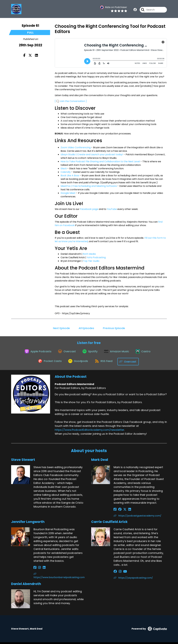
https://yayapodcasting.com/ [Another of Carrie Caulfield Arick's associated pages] (133, 580)
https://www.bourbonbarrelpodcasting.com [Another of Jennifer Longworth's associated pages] (59, 578)
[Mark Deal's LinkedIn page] (126, 511)
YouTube (112, 209)
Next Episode (61, 328)
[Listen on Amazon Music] (118, 353)
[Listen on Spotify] (90, 353)
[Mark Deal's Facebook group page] (119, 511)
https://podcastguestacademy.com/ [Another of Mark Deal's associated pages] (137, 517)
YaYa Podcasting (96, 257)
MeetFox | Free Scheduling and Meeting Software (89, 186)
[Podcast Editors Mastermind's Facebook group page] (135, 10)
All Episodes (86, 328)
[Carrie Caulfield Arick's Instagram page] (119, 573)
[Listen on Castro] (145, 353)
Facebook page (89, 209)
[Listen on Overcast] (66, 353)
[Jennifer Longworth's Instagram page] (38, 569)
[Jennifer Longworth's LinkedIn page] (42, 569)
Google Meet (68, 193)
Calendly (66, 172)
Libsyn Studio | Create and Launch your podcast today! (92, 154)
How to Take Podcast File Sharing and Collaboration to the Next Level (100, 161)
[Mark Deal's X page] (122, 511)
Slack (64, 168)
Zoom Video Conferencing (76, 147)
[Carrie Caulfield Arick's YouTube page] (123, 573)
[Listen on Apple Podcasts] (36, 353)
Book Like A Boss (70, 175)
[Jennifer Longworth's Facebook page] (35, 569)
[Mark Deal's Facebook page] (115, 511)
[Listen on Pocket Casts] (49, 363)
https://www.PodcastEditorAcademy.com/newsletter (90, 431)
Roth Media (89, 254)
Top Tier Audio (91, 261)
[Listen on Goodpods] (78, 363)
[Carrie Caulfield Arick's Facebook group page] (115, 573)
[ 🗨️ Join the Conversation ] (71, 101)
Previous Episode (114, 328)
